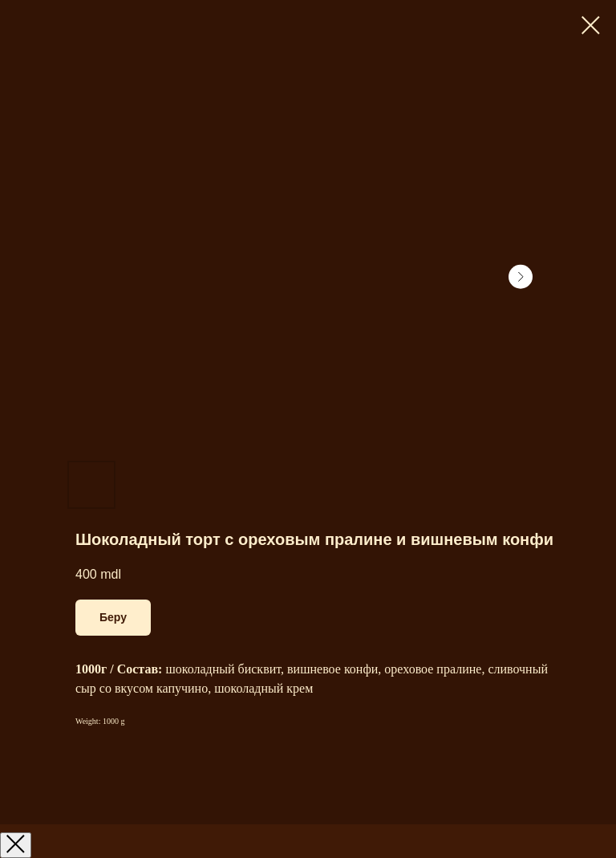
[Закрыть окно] (16, 845)
